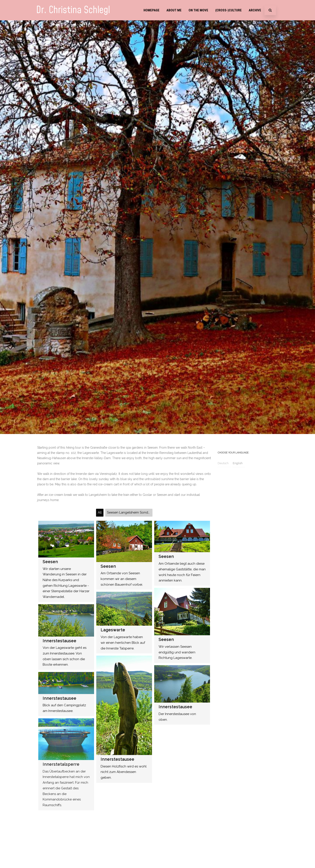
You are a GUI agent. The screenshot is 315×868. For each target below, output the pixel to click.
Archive (255, 10)
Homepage (151, 10)
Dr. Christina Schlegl (73, 10)
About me (174, 10)
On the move (198, 10)
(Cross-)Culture (228, 10)
